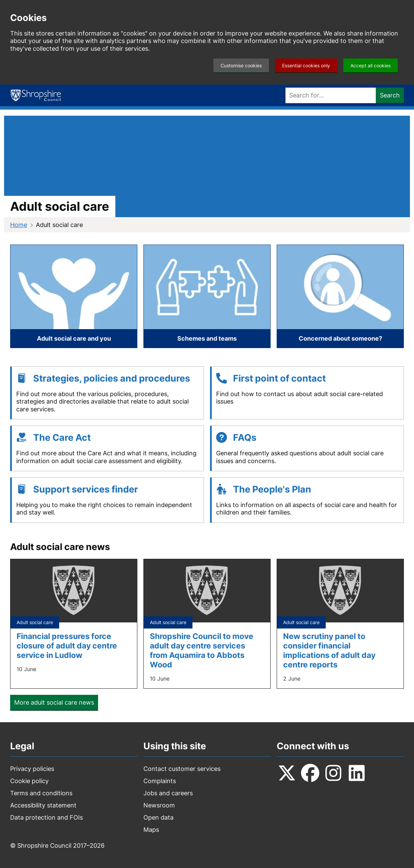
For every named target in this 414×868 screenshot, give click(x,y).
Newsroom (159, 805)
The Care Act (62, 438)
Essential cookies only (306, 65)
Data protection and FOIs (47, 817)
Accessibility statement (43, 805)
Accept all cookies (371, 65)
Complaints (160, 781)
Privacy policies (32, 769)
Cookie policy (29, 781)
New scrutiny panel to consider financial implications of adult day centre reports (329, 650)
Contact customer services (182, 769)
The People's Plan (272, 489)
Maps (151, 830)
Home (19, 225)
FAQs (245, 438)
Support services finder (86, 489)
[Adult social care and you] (74, 296)
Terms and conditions (41, 793)
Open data (158, 817)
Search (390, 95)
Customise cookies (241, 65)
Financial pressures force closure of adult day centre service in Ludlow (67, 646)
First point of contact (279, 378)
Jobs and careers (168, 793)
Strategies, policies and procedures (112, 378)
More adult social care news (54, 702)
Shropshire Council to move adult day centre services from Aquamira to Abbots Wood (202, 650)
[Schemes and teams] (207, 296)
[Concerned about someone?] (340, 296)
